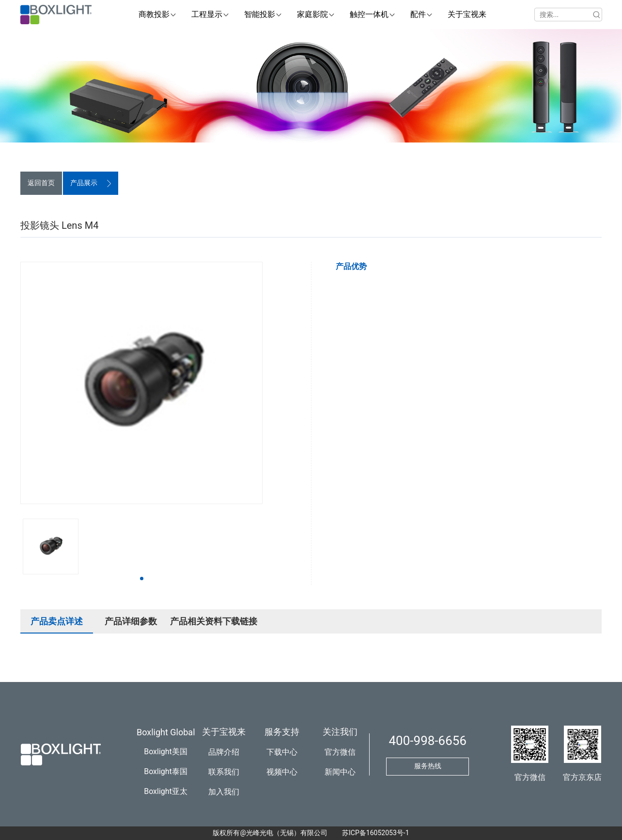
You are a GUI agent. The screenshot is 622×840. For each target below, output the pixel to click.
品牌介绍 (224, 752)
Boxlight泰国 (166, 771)
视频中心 (282, 772)
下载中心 (282, 752)
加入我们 (224, 792)
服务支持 (282, 732)
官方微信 (340, 752)
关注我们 (340, 732)
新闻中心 (340, 772)
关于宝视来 (224, 732)
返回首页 (41, 183)
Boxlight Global (166, 732)
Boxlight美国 (166, 752)
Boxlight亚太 (166, 791)
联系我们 (224, 772)
